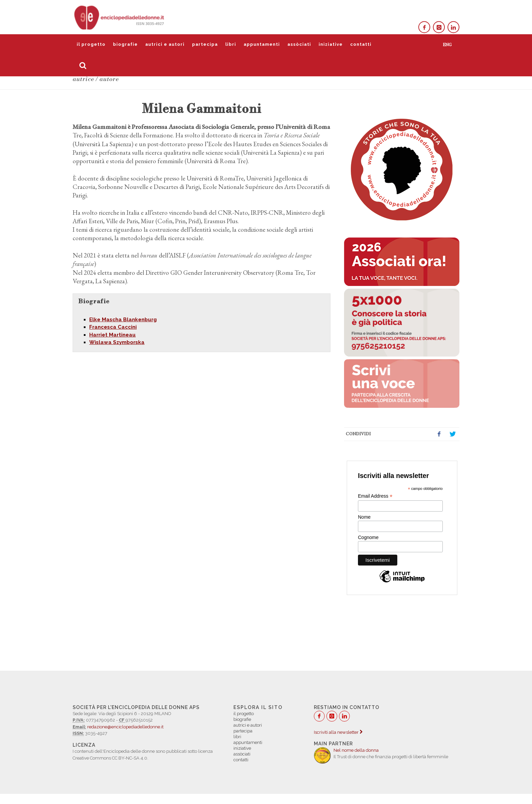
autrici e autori (165, 44)
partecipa (205, 44)
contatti (361, 44)
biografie (125, 44)
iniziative (331, 44)
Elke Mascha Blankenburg (123, 320)
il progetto (91, 44)
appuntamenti (262, 44)
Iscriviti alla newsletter (338, 732)
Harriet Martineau (112, 335)
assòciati (299, 44)
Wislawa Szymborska (117, 342)
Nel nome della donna (356, 750)
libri (231, 44)
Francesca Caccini (113, 327)
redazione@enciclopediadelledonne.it (125, 727)
